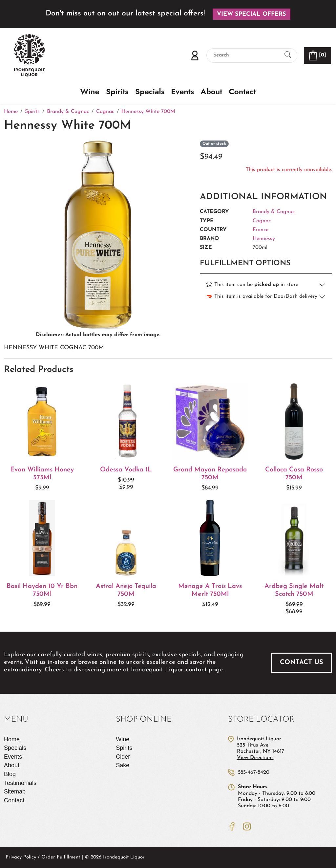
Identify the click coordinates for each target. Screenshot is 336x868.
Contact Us (302, 662)
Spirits (117, 92)
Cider (123, 757)
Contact (242, 92)
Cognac (262, 221)
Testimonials (20, 783)
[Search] (246, 55)
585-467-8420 (254, 772)
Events (182, 92)
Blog (10, 774)
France (261, 230)
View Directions (255, 758)
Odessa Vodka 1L (126, 470)
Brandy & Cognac (274, 212)
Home (12, 739)
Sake (123, 765)
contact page (204, 670)
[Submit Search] (288, 55)
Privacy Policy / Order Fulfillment (43, 857)
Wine (90, 92)
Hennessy (264, 239)
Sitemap (15, 792)
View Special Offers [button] (252, 14)
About (211, 92)
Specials (150, 92)
